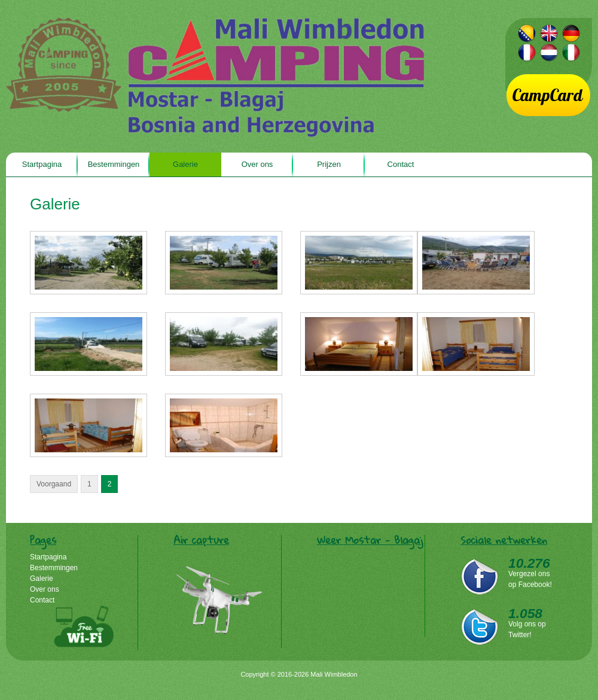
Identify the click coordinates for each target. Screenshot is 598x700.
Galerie (185, 164)
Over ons (257, 164)
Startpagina (42, 164)
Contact (401, 164)
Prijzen (329, 164)
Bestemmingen (114, 164)
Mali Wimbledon (215, 78)
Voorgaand (54, 484)
